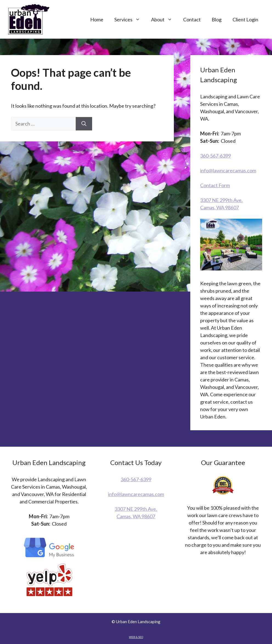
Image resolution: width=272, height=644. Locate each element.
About (164, 19)
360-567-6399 (216, 156)
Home (97, 19)
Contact (192, 19)
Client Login (245, 19)
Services (130, 19)
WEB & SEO (136, 637)
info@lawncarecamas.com (228, 170)
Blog (217, 19)
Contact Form (215, 185)
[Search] (84, 124)
